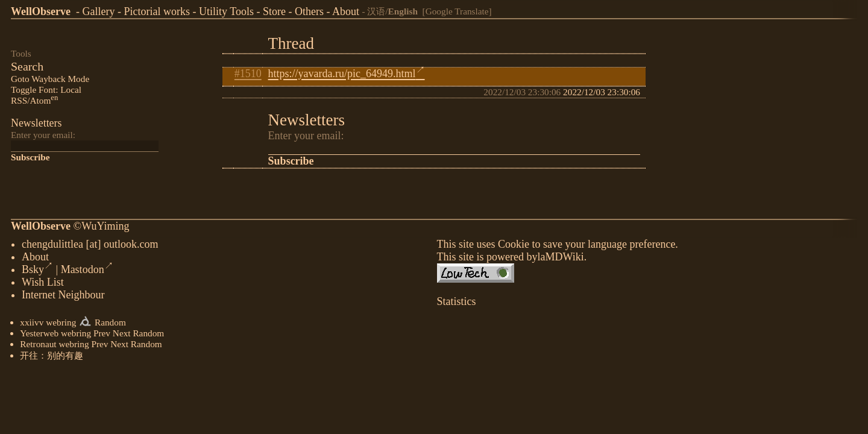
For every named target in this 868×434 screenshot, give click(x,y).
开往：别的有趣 (52, 357)
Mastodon (87, 271)
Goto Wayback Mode (50, 79)
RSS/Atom (34, 100)
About (346, 11)
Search (27, 66)
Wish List (43, 283)
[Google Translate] (457, 11)
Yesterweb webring (55, 334)
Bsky (37, 271)
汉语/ (392, 11)
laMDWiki (560, 258)
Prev (102, 334)
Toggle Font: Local (46, 90)
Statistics (457, 303)
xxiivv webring (48, 323)
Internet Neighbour (63, 296)
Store (274, 11)
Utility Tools (226, 11)
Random (110, 323)
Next (122, 334)
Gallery (98, 11)
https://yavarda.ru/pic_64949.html (347, 74)
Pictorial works (157, 11)
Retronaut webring (54, 345)
